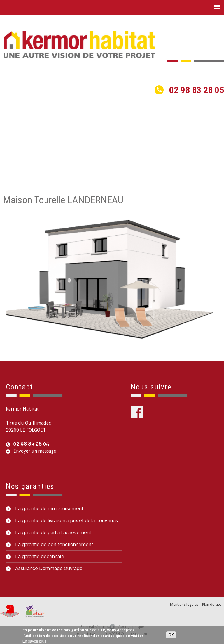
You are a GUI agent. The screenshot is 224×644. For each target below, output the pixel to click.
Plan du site (212, 604)
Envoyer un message (35, 451)
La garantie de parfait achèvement (49, 533)
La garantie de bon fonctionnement (49, 545)
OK (171, 635)
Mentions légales (184, 604)
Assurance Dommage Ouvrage (44, 568)
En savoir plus (34, 642)
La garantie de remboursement (45, 509)
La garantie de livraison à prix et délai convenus (62, 521)
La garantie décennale (35, 556)
